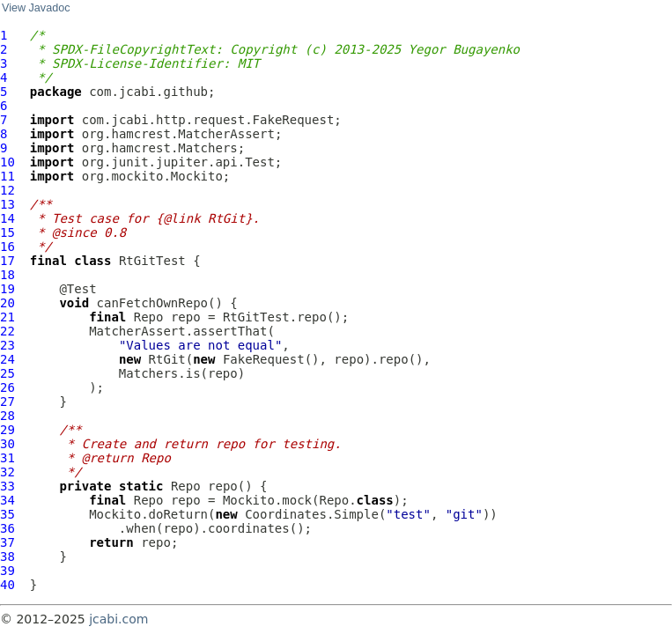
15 (7, 232)
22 (7, 331)
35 (7, 514)
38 (7, 557)
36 (7, 528)
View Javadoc (36, 8)
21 (7, 317)
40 (7, 585)
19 (7, 289)
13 (7, 204)
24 (7, 359)
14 (7, 218)
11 (7, 176)
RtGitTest (152, 261)
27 (7, 402)
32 (7, 472)
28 (7, 416)
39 (7, 571)
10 (7, 162)
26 (7, 387)
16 (7, 247)
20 (7, 303)
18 (7, 275)
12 (7, 190)
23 (7, 345)
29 (7, 430)
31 (7, 458)
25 (7, 373)
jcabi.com (118, 619)
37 (7, 542)
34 (7, 500)
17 (7, 261)
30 (7, 444)
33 (7, 486)
